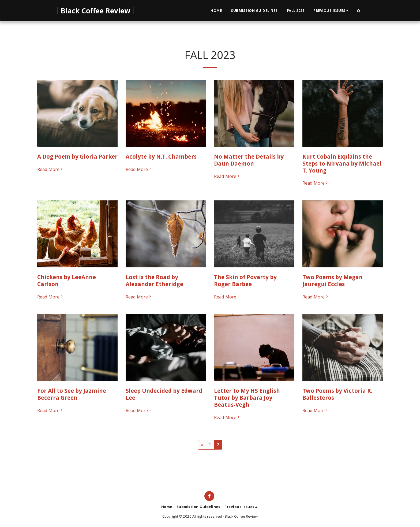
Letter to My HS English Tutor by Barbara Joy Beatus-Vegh (247, 398)
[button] (332, 11)
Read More (51, 169)
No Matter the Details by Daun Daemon (249, 160)
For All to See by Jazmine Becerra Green (72, 394)
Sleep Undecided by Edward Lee (164, 394)
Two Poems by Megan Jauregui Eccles (333, 281)
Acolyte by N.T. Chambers (161, 156)
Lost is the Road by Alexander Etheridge (154, 281)
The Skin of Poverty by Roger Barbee (245, 281)
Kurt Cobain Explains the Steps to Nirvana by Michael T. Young (342, 163)
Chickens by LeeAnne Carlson (67, 281)
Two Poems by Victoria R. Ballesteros (337, 394)
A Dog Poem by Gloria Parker (77, 156)
